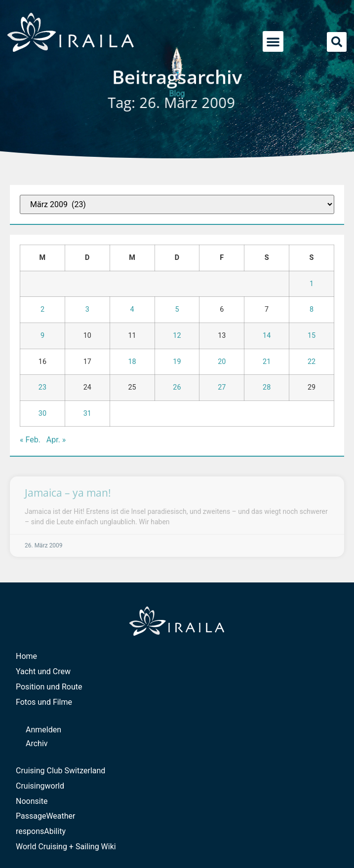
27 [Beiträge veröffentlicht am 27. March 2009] (222, 387)
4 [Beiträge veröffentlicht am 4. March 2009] (132, 309)
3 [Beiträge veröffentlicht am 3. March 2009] (87, 309)
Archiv (37, 743)
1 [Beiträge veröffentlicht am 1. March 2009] (312, 284)
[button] (273, 41)
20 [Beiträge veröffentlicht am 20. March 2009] (222, 362)
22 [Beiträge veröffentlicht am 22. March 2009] (312, 362)
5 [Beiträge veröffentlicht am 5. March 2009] (177, 309)
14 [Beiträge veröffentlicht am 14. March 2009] (267, 336)
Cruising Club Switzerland (60, 771)
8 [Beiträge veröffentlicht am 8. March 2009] (312, 309)
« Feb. (30, 440)
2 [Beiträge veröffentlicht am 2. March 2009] (42, 309)
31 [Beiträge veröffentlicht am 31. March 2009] (87, 414)
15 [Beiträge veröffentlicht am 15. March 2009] (312, 336)
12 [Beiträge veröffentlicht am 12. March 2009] (177, 336)
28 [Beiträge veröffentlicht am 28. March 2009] (267, 387)
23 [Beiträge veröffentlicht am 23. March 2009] (42, 387)
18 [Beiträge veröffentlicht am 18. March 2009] (132, 362)
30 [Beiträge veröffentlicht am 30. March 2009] (42, 414)
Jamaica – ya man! (68, 493)
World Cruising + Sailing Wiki (66, 847)
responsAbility (41, 831)
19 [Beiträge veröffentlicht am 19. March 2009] (177, 362)
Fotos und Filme (44, 702)
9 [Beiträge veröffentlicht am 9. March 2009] (42, 336)
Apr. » (56, 440)
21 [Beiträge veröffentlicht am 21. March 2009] (267, 362)
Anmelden (43, 730)
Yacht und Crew (43, 671)
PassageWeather (46, 816)
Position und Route (49, 687)
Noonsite (32, 801)
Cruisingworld (40, 786)
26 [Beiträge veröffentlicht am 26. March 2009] (177, 387)
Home (26, 656)
